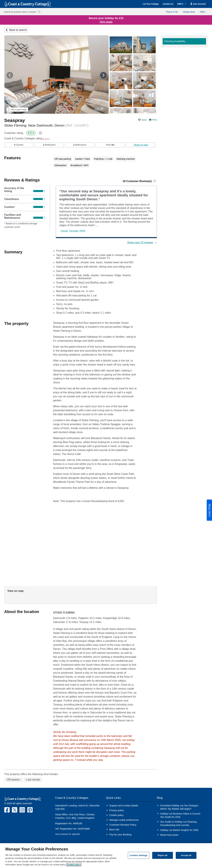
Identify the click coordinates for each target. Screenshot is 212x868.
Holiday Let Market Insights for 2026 (179, 830)
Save (144, 120)
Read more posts (169, 835)
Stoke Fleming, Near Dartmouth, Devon (46, 125)
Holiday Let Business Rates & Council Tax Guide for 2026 (180, 815)
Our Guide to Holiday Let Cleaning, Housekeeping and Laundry (179, 823)
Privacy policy (117, 810)
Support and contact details (124, 806)
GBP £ (182, 4)
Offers (203, 12)
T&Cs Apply (106, 22)
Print (154, 120)
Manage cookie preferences (124, 820)
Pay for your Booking (120, 835)
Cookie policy (116, 815)
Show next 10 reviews (140, 242)
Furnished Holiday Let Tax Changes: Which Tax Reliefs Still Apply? (179, 807)
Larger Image (17, 110)
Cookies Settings (139, 855)
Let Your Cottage (151, 4)
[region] (106, 856)
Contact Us (168, 4)
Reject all (162, 855)
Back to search (18, 30)
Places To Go (172, 12)
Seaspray (15, 120)
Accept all (186, 855)
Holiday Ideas (189, 12)
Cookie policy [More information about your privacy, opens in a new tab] (74, 865)
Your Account (198, 4)
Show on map (141, 145)
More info (114, 830)
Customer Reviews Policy (123, 825)
